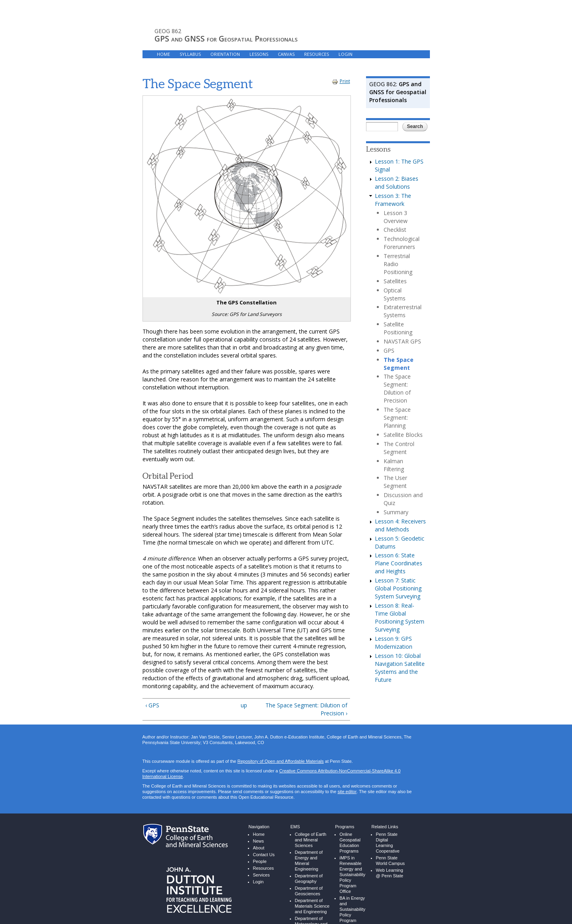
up (244, 705)
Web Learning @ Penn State (390, 873)
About (259, 848)
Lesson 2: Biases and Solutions (397, 183)
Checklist (395, 230)
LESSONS (259, 54)
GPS (389, 350)
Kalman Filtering (394, 465)
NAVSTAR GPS (402, 341)
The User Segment (395, 482)
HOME (163, 54)
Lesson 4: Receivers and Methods (400, 525)
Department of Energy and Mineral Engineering (309, 861)
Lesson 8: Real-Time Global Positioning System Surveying (400, 617)
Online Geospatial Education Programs (350, 843)
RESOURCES (317, 54)
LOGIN (345, 54)
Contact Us (264, 855)
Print (341, 81)
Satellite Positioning (398, 328)
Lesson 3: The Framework (393, 200)
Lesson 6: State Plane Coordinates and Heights (399, 563)
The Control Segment (399, 448)
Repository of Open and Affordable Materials (281, 761)
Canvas (286, 54)
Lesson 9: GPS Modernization (394, 643)
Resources (264, 868)
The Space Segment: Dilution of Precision (397, 388)
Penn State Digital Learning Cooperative (388, 843)
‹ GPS (152, 705)
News (259, 841)
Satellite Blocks (403, 435)
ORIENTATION (225, 54)
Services (261, 875)
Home (259, 834)
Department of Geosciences (309, 891)
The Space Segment (399, 364)
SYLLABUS (190, 54)
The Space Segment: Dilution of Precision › (306, 709)
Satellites (395, 281)
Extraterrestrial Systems (403, 311)
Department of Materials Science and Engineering (312, 906)
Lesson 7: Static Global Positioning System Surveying (398, 588)
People (260, 862)
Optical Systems (395, 294)
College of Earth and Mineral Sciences (311, 840)
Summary (396, 512)
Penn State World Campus (391, 861)
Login (258, 882)
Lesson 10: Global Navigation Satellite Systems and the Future (400, 668)
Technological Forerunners (402, 243)
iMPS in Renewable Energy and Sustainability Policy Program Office (353, 875)
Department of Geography (309, 879)
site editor (347, 792)
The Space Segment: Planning (397, 418)
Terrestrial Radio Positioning (398, 264)
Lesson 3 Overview (396, 217)
